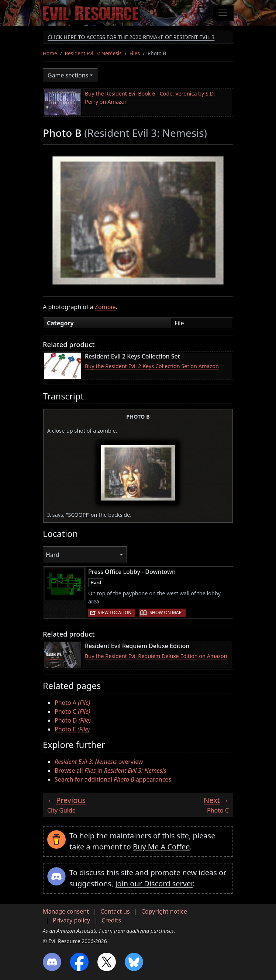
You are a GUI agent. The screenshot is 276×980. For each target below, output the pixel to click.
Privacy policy (71, 920)
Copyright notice (164, 911)
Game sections (68, 75)
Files (135, 53)
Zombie (105, 307)
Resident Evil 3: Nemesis (93, 53)
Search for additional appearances (113, 779)
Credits (111, 920)
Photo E (72, 729)
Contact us (115, 911)
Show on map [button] (165, 612)
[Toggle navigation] (223, 13)
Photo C (72, 711)
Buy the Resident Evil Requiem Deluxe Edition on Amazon (156, 656)
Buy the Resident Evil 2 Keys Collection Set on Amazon (152, 366)
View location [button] (115, 612)
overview (99, 762)
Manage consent (66, 911)
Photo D (73, 720)
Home (50, 53)
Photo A (72, 703)
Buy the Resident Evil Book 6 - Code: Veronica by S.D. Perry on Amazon (150, 98)
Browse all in (111, 771)
